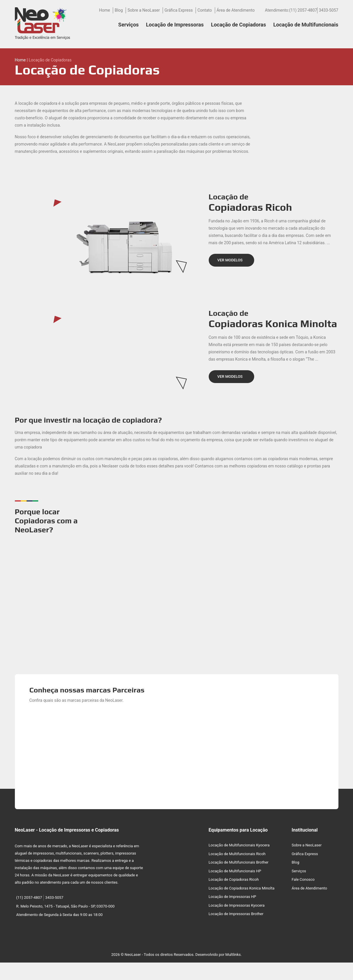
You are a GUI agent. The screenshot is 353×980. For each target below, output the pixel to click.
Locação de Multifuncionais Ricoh (237, 854)
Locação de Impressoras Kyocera (237, 905)
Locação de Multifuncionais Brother (239, 862)
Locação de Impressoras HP (232, 897)
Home (105, 10)
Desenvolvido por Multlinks (218, 955)
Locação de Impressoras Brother (236, 914)
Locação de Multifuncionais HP (235, 871)
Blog (119, 10)
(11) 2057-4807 (303, 10)
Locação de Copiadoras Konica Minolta (242, 888)
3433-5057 (329, 10)
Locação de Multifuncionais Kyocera (239, 845)
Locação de (274, 203)
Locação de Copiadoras (239, 25)
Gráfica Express (179, 10)
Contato (204, 10)
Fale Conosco (303, 879)
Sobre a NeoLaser (144, 10)
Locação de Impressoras (175, 25)
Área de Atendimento (236, 10)
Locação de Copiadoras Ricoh (234, 879)
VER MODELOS (230, 260)
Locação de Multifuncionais (306, 25)
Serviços (129, 25)
